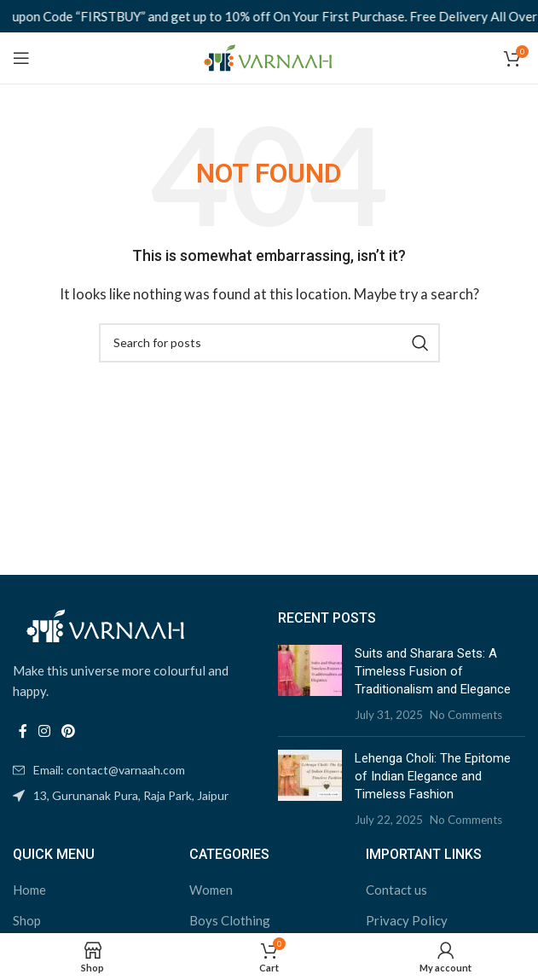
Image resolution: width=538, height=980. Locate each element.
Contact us (396, 890)
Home (29, 890)
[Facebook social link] (23, 731)
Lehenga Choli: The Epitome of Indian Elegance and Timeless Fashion (433, 776)
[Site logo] (269, 56)
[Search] (269, 343)
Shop (27, 920)
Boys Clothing (230, 920)
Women (211, 890)
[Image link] (107, 624)
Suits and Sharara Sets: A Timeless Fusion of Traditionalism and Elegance (433, 671)
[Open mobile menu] (21, 58)
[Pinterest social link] (69, 731)
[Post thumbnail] (310, 684)
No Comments (466, 715)
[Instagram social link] (44, 731)
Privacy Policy (407, 920)
